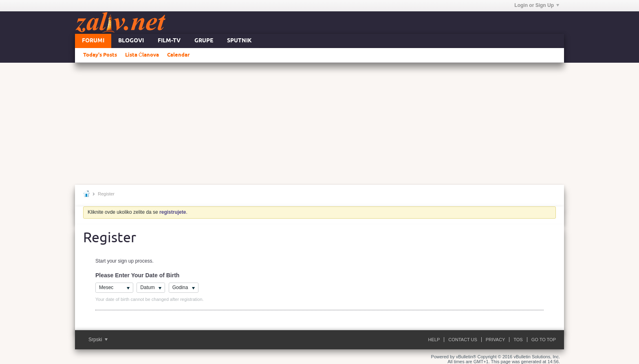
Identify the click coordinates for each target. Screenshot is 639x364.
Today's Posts (100, 55)
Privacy (495, 340)
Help (434, 340)
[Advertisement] (319, 124)
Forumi (93, 41)
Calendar (178, 55)
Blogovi (131, 41)
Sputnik (239, 41)
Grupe (204, 41)
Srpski (98, 340)
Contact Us (463, 340)
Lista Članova (142, 55)
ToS (518, 340)
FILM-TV (169, 41)
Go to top (544, 340)
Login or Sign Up (537, 5)
